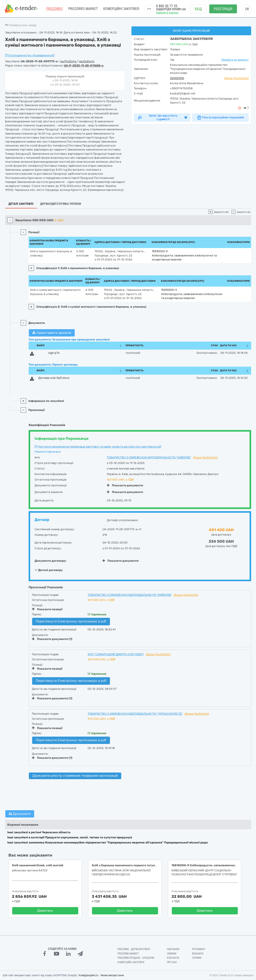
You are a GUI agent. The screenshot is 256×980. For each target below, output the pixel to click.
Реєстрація (223, 9)
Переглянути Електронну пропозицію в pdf (71, 621)
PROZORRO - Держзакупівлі (134, 949)
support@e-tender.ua (171, 9)
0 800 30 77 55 (167, 6)
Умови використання (112, 975)
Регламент (199, 949)
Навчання (173, 949)
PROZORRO (55, 9)
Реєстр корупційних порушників (220, 117)
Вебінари (198, 954)
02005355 (177, 78)
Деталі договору (49, 570)
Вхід (198, 9)
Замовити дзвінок (167, 13)
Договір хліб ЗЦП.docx (54, 378)
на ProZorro (69, 61)
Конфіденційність (89, 975)
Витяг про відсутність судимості (162, 117)
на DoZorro (87, 61)
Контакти (173, 958)
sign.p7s (54, 353)
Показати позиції (47, 609)
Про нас (172, 962)
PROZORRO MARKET (83, 9)
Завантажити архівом (52, 333)
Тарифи (197, 958)
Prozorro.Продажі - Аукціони (136, 958)
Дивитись (45, 911)
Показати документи (125, 485)
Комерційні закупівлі (121, 9)
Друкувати (20, 814)
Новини (172, 954)
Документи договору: (51, 561)
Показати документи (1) (52, 639)
